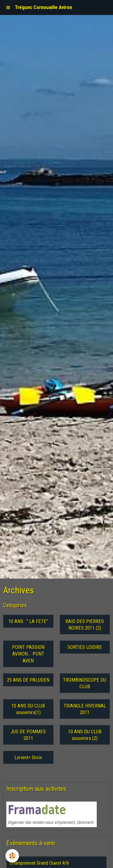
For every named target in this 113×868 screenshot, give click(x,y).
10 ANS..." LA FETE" (28, 621)
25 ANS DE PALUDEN (28, 680)
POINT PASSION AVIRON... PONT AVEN (28, 654)
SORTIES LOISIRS (85, 647)
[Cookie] (12, 856)
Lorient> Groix (28, 757)
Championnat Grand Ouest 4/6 (39, 863)
